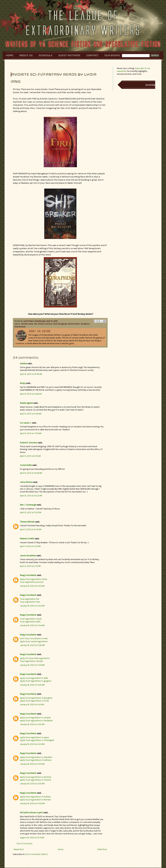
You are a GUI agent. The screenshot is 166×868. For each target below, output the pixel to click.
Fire (36, 324)
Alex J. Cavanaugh (28, 505)
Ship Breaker (20, 327)
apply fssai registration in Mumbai (35, 800)
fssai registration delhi (30, 622)
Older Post (102, 849)
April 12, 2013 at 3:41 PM (30, 566)
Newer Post (19, 849)
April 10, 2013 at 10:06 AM (31, 473)
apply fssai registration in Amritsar (36, 777)
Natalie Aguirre (26, 403)
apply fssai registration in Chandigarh (37, 740)
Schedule (46, 55)
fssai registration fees (30, 602)
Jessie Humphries (28, 556)
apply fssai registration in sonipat (35, 718)
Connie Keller (26, 465)
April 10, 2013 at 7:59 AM (31, 433)
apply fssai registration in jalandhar (36, 757)
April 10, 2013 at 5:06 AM (31, 414)
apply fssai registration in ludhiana (36, 760)
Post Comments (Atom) (37, 854)
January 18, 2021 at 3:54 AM (32, 606)
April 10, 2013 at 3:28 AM (31, 394)
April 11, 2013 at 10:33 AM (31, 529)
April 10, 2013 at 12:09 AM (31, 374)
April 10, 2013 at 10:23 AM (31, 496)
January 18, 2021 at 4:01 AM (32, 705)
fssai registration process (32, 582)
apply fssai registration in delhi (34, 678)
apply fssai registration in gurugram (36, 698)
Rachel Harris (74, 324)
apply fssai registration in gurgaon (36, 681)
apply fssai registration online (33, 579)
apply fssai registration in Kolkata (35, 797)
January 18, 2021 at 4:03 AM (32, 744)
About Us (26, 55)
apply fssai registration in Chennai (35, 780)
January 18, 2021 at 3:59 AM (32, 665)
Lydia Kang (28, 321)
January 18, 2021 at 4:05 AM (32, 784)
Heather (23, 364)
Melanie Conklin (27, 539)
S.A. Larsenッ (26, 423)
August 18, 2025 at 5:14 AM (32, 838)
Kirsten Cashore (45, 324)
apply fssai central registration (34, 641)
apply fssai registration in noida (34, 701)
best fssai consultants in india (34, 638)
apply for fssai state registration (35, 658)
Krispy (23, 383)
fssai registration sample (31, 661)
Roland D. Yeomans (29, 443)
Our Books (112, 55)
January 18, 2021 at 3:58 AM (32, 645)
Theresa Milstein (27, 522)
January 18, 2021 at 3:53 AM (32, 586)
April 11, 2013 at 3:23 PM (30, 546)
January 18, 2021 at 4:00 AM (32, 685)
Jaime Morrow (26, 482)
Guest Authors (69, 55)
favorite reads (27, 324)
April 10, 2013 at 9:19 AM (30, 456)
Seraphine (85, 324)
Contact (92, 55)
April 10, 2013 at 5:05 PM (31, 512)
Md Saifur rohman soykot (31, 813)
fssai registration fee (29, 599)
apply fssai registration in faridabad (36, 721)
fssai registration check (31, 619)
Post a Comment (25, 844)
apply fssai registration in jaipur (34, 737)
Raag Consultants (28, 575)
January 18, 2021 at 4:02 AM (32, 724)
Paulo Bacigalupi (60, 324)
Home (10, 55)
